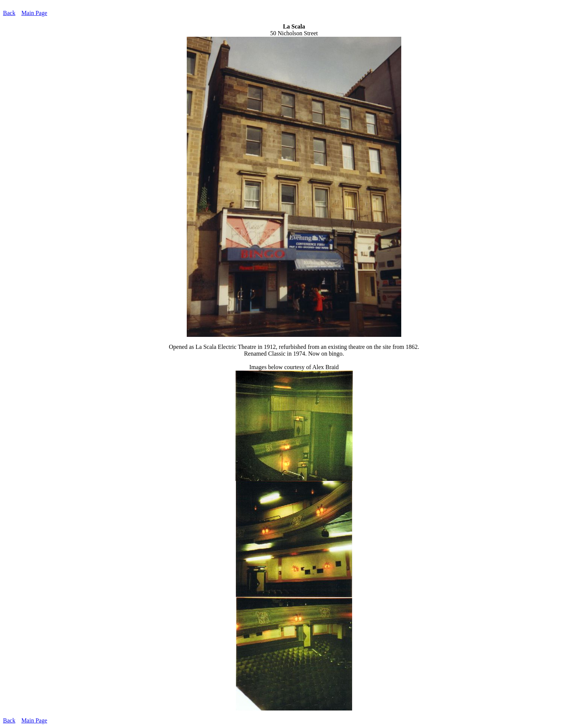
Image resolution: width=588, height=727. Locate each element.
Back (9, 13)
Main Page (34, 13)
